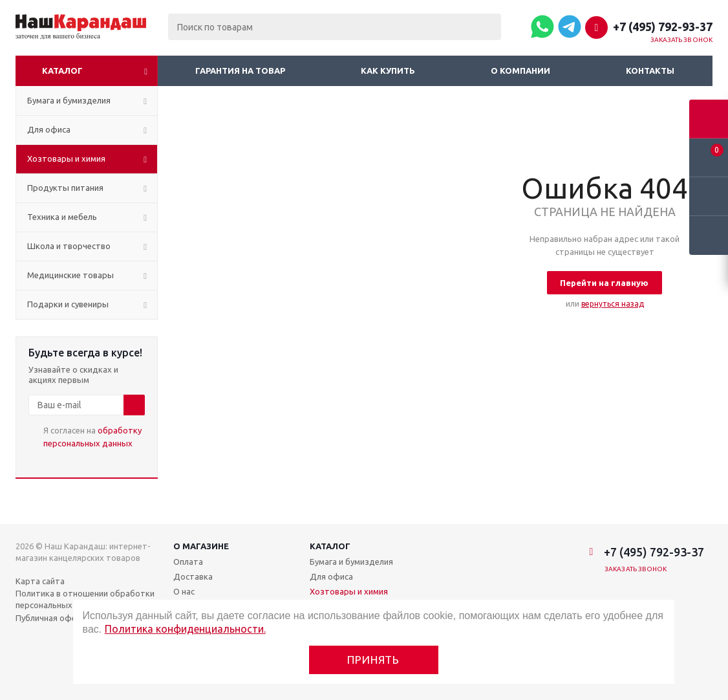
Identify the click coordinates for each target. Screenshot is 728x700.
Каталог (62, 71)
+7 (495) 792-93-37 (663, 27)
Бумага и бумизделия (351, 562)
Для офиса (331, 576)
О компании (520, 71)
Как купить (388, 71)
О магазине (201, 546)
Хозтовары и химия (349, 591)
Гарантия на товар (240, 71)
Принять (373, 660)
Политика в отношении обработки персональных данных (85, 599)
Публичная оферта (53, 618)
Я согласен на (92, 437)
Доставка (193, 576)
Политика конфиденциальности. (185, 629)
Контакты (650, 71)
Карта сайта (40, 581)
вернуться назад (613, 304)
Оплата (188, 562)
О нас (184, 591)
